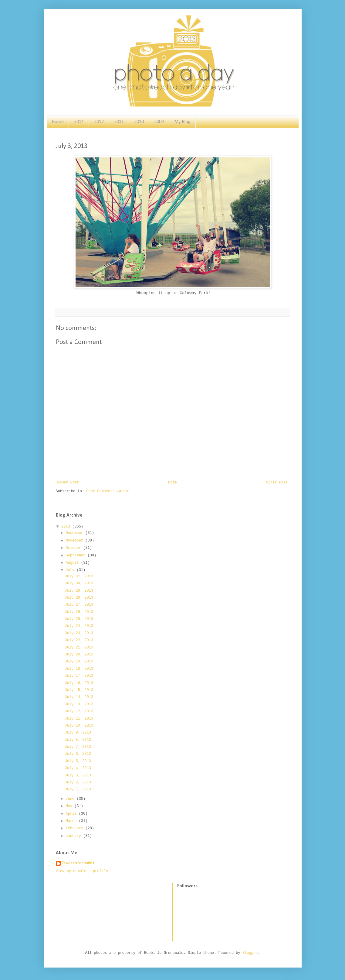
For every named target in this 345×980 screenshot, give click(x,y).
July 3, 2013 (78, 775)
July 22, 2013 (79, 640)
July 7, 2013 (78, 747)
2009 (159, 122)
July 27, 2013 (79, 605)
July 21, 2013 (79, 648)
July (71, 570)
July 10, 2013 (79, 726)
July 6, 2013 (78, 754)
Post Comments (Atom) (108, 491)
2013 (67, 527)
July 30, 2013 (79, 583)
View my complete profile (82, 871)
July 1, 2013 (78, 789)
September (76, 555)
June (71, 799)
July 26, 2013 (79, 612)
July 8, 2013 (78, 740)
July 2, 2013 (78, 782)
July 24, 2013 (79, 626)
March (72, 821)
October (74, 548)
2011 (119, 122)
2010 (139, 122)
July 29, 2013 (79, 591)
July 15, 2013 (79, 690)
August (73, 563)
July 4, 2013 (78, 768)
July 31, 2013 (79, 576)
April (72, 814)
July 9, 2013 (78, 733)
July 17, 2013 (79, 676)
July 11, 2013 (79, 719)
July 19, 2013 (79, 662)
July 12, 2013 (79, 711)
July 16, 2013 (79, 683)
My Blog (182, 122)
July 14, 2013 (79, 697)
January (74, 836)
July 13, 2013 (79, 704)
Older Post (277, 483)
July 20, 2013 (79, 655)
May (70, 806)
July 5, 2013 (78, 761)
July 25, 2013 (79, 619)
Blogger (250, 953)
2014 (79, 122)
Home (58, 122)
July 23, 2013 (79, 633)
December (75, 533)
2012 (99, 122)
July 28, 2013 (79, 598)
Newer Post (68, 483)
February (75, 828)
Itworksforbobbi (78, 863)
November (75, 541)
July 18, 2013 (79, 669)
